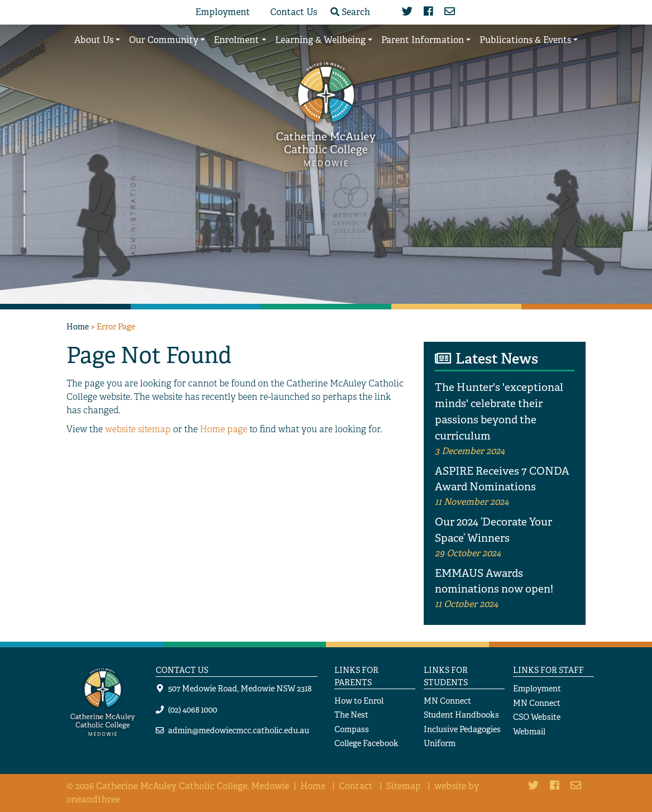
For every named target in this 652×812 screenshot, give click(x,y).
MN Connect (447, 701)
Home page (224, 429)
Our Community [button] (164, 40)
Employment (223, 12)
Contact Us (294, 12)
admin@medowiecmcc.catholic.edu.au (239, 730)
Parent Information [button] (423, 40)
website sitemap (138, 429)
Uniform (440, 743)
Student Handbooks (461, 715)
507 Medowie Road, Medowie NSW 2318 (240, 688)
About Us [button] (94, 40)
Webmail (529, 731)
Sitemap (404, 786)
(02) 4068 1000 (193, 710)
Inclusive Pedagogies (462, 729)
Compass (352, 729)
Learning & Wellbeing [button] (320, 40)
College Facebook (366, 743)
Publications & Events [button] (525, 40)
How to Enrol (359, 701)
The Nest (351, 715)
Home (78, 326)
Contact (356, 786)
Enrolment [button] (236, 40)
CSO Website (537, 717)
